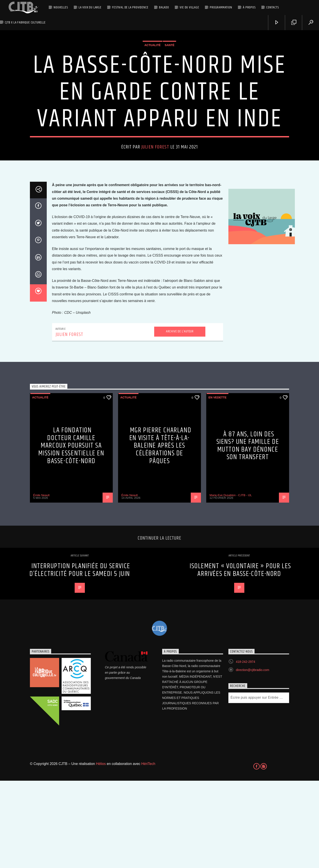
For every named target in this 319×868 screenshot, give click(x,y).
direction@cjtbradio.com (253, 757)
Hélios (101, 851)
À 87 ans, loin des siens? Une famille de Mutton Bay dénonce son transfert (248, 533)
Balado (164, 7)
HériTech (148, 851)
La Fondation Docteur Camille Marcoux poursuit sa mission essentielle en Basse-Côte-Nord (71, 533)
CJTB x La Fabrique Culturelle (25, 22)
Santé (169, 89)
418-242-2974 (246, 749)
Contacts (272, 7)
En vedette (218, 485)
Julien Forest (155, 191)
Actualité (153, 89)
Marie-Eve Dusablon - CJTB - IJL (231, 582)
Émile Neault (41, 582)
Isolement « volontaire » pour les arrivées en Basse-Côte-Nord (240, 657)
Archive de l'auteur (180, 419)
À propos (249, 7)
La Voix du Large (90, 7)
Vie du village (189, 7)
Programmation (221, 7)
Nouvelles (61, 7)
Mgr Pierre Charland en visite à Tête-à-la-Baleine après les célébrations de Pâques (160, 533)
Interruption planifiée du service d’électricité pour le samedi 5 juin (80, 657)
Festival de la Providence (130, 7)
